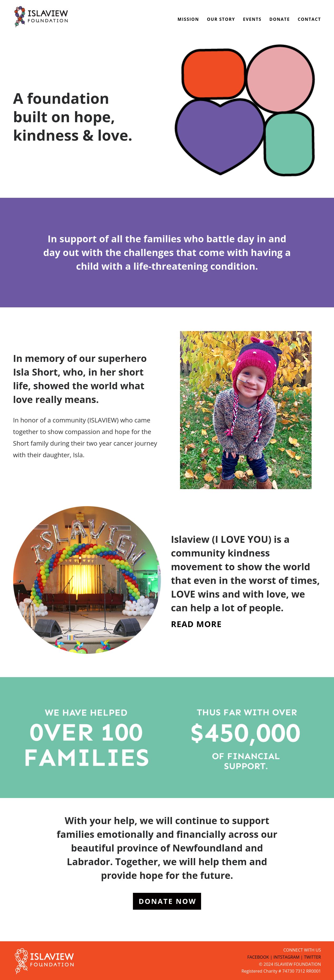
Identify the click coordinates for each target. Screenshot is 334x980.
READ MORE (196, 624)
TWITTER (312, 957)
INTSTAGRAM (286, 957)
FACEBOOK (258, 957)
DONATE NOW (168, 901)
